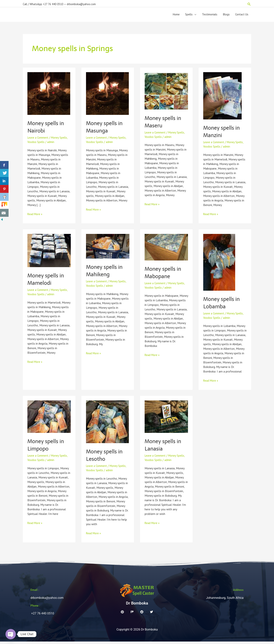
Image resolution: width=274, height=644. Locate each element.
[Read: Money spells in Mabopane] (166, 249)
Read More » (35, 216)
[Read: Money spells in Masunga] (107, 96)
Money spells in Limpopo (47, 447)
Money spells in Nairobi (47, 129)
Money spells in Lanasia (164, 447)
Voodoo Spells (37, 144)
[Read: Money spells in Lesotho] (107, 424)
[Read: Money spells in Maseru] (166, 93)
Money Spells (62, 140)
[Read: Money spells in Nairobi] (49, 96)
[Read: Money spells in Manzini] (222, 98)
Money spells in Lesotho (105, 458)
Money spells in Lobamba (223, 305)
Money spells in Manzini (223, 134)
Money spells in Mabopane (164, 275)
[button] (249, 3)
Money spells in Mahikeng (105, 273)
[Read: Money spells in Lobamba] (219, 264)
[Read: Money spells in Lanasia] (166, 419)
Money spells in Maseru (164, 124)
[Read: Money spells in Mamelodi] (49, 253)
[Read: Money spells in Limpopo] (49, 419)
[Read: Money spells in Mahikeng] (108, 248)
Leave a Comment (39, 140)
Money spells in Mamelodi (47, 282)
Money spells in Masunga (105, 129)
